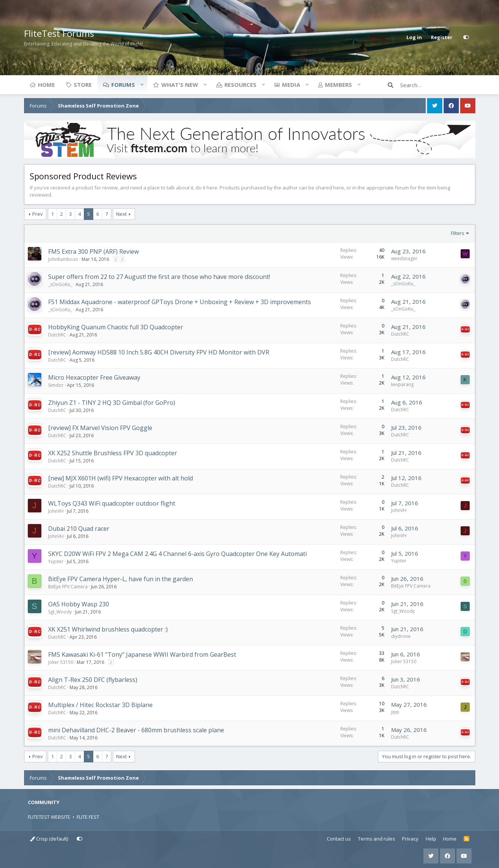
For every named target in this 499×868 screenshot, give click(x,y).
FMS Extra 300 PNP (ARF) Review (93, 251)
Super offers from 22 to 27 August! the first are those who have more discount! (159, 277)
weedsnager (404, 258)
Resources (240, 85)
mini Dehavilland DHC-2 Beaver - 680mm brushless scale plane (136, 730)
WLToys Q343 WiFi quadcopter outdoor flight (112, 503)
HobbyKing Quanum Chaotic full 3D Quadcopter (116, 327)
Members (338, 85)
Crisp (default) (49, 839)
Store (83, 85)
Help (431, 839)
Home (46, 85)
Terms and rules (377, 839)
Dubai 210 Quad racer (79, 529)
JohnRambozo (63, 259)
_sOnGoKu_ (60, 284)
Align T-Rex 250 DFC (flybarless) (93, 680)
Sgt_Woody (60, 612)
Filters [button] (458, 233)
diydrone (401, 636)
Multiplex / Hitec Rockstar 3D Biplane (100, 705)
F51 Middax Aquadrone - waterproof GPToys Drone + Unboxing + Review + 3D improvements (180, 302)
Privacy (410, 839)
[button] (142, 85)
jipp (395, 712)
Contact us (339, 839)
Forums (123, 85)
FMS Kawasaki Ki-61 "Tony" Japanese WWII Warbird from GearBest (142, 654)
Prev (38, 214)
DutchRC (57, 335)
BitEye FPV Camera (68, 587)
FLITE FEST (88, 817)
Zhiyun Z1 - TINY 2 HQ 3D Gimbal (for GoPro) (112, 403)
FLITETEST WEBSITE (49, 817)
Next (121, 214)
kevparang (402, 384)
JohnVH (56, 511)
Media (291, 85)
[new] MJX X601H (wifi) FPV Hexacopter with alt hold (121, 478)
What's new (180, 85)
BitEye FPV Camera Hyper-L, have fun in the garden (121, 579)
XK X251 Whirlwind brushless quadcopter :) (108, 629)
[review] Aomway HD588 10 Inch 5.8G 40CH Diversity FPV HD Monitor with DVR (159, 352)
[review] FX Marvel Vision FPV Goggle (100, 428)
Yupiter (56, 561)
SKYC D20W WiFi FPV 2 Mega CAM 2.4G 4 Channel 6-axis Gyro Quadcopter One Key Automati (177, 554)
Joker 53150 (61, 662)
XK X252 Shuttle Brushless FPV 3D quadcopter (113, 453)
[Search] (438, 85)
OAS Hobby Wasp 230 (79, 604)
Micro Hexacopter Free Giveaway (94, 377)
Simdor (56, 385)
